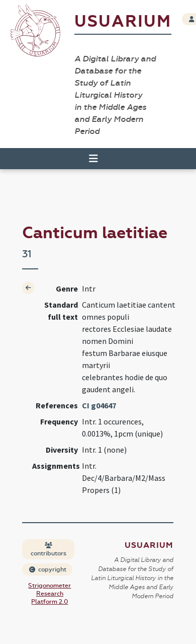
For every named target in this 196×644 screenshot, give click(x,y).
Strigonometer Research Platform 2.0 (50, 594)
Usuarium (123, 21)
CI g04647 (99, 405)
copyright (48, 569)
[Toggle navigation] (93, 159)
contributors (48, 550)
